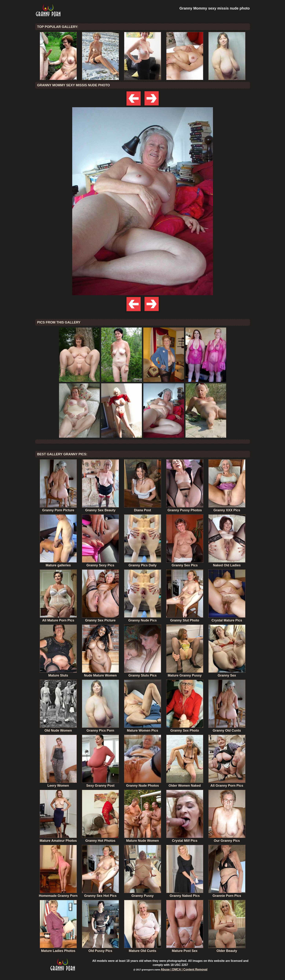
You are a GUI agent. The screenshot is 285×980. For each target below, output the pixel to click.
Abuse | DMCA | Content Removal (184, 969)
